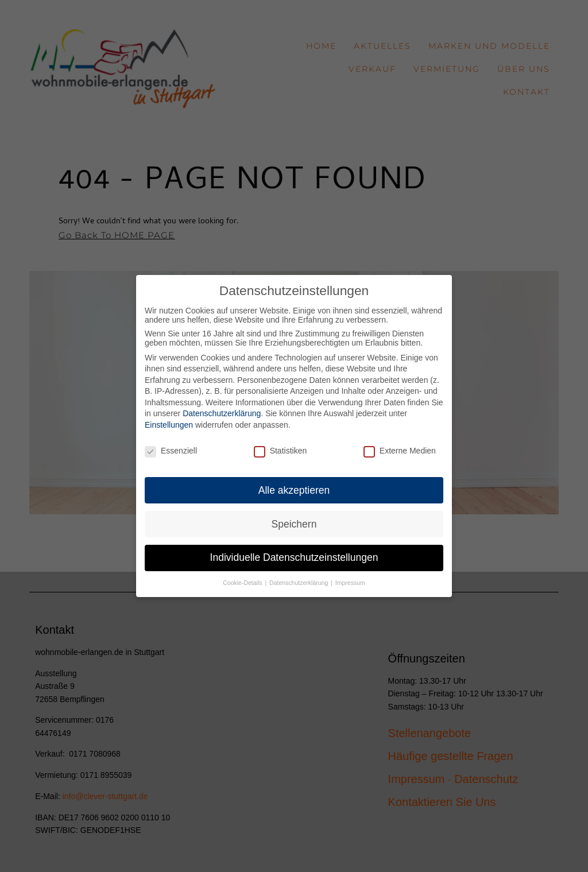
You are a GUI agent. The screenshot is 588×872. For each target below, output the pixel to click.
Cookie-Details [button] (243, 573)
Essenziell (171, 441)
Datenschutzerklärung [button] (299, 573)
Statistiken (281, 441)
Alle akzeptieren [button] (294, 480)
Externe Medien (400, 441)
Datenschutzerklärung (222, 404)
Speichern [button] (294, 514)
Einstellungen (169, 416)
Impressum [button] (350, 573)
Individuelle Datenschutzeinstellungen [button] (294, 548)
